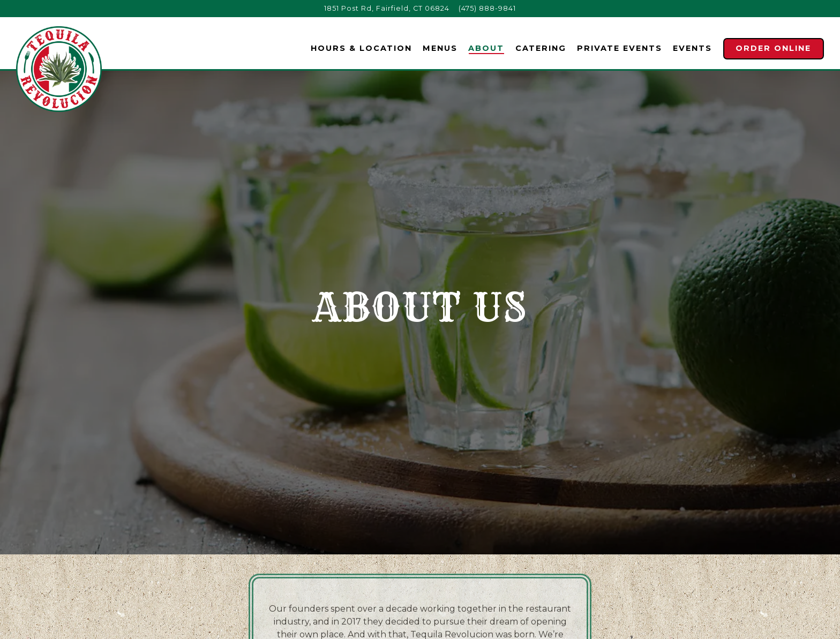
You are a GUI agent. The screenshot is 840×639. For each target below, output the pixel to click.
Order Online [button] (773, 48)
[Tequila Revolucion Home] (59, 69)
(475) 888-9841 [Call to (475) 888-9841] (487, 8)
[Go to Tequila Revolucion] (387, 8)
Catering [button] (541, 48)
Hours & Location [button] (361, 48)
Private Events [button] (620, 48)
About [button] (486, 48)
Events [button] (692, 48)
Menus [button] (440, 48)
